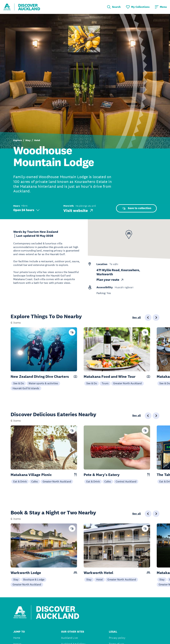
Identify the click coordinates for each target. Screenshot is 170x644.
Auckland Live (69, 638)
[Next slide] (156, 318)
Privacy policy (117, 638)
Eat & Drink (20, 481)
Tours (105, 383)
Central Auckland (126, 481)
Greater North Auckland (127, 383)
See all (137, 318)
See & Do (19, 383)
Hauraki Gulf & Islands (26, 388)
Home (17, 638)
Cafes (35, 481)
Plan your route (110, 280)
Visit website (78, 210)
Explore (18, 140)
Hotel (37, 140)
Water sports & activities (43, 383)
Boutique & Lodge (34, 579)
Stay (28, 140)
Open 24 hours (26, 210)
